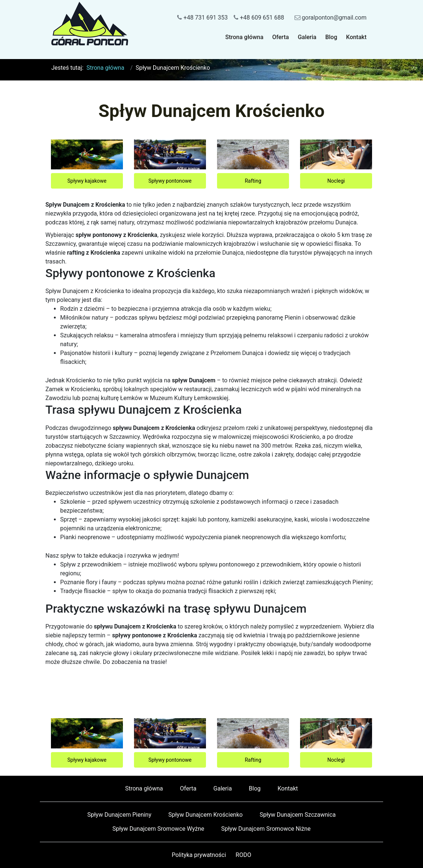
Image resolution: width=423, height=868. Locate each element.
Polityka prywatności (199, 855)
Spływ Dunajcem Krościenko (205, 815)
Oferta (281, 37)
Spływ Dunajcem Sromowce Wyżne (158, 829)
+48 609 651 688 (259, 18)
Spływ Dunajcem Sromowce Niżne (266, 829)
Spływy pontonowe (170, 181)
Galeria (307, 37)
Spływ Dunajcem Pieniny (120, 815)
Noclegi (336, 181)
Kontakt (356, 37)
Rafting (253, 181)
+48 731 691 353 (202, 18)
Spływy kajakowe (87, 181)
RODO (243, 855)
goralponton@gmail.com (331, 18)
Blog (331, 37)
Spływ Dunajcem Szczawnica (298, 815)
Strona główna (244, 37)
